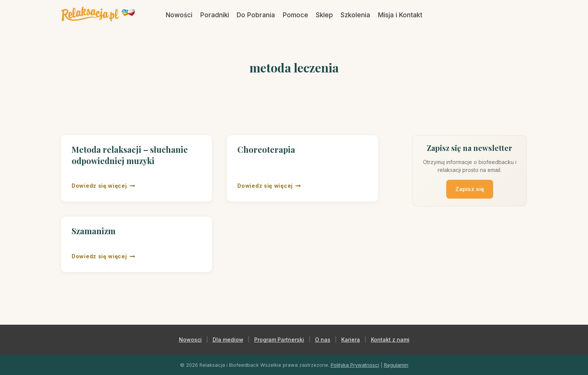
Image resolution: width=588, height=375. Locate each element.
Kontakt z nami (390, 340)
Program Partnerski (279, 340)
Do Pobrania (256, 15)
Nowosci (190, 340)
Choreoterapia (266, 149)
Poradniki (215, 15)
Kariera (351, 340)
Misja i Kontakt (400, 15)
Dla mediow (228, 340)
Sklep (324, 15)
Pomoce (295, 15)
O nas (323, 340)
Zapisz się (470, 189)
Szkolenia (355, 15)
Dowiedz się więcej (103, 186)
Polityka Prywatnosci (355, 365)
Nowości (179, 15)
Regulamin (396, 365)
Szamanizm (94, 231)
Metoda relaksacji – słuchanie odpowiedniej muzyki (130, 155)
